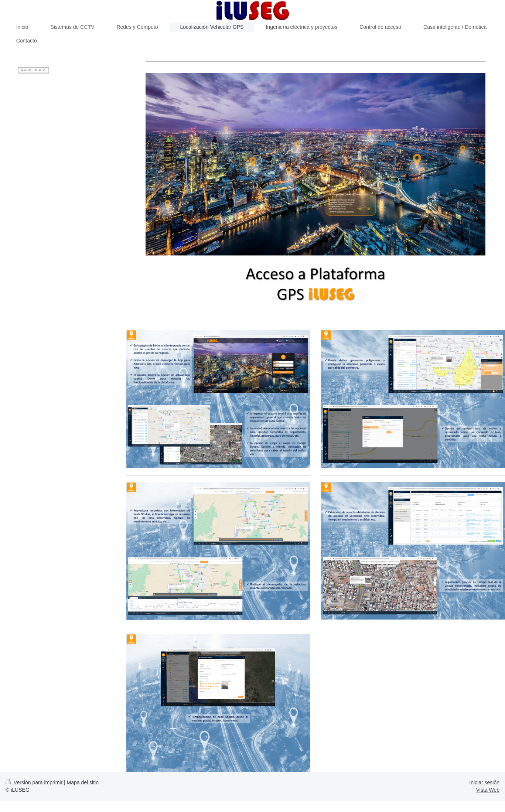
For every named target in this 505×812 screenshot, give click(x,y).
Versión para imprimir (35, 782)
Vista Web (488, 790)
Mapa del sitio (83, 782)
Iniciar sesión (484, 782)
